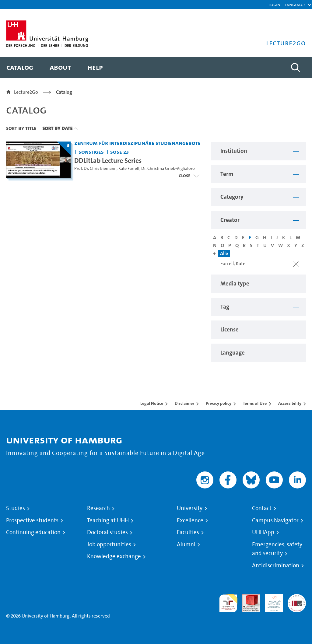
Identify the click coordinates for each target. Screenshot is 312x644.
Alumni (186, 544)
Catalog (64, 92)
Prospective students (32, 520)
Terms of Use (255, 403)
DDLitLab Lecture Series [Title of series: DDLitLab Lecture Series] (108, 160)
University (190, 508)
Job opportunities (109, 544)
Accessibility (290, 403)
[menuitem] (20, 68)
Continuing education (33, 532)
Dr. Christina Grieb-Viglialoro (168, 168)
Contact (262, 508)
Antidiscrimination (276, 565)
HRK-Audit (271, 601)
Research (98, 508)
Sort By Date (57, 128)
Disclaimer (184, 403)
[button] (295, 5)
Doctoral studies (107, 532)
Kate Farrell (129, 168)
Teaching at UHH (108, 520)
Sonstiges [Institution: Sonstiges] (91, 152)
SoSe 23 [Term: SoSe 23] (119, 152)
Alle (224, 253)
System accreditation (297, 601)
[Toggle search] (295, 68)
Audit (248, 598)
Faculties (188, 532)
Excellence (190, 520)
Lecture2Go (26, 92)
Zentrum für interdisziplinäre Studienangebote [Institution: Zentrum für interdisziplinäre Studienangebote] (137, 143)
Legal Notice (152, 403)
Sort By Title (21, 128)
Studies (16, 508)
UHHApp (263, 532)
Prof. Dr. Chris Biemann (95, 168)
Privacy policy (219, 403)
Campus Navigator (275, 520)
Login (274, 4)
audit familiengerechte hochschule (228, 603)
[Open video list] (189, 176)
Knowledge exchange (114, 556)
